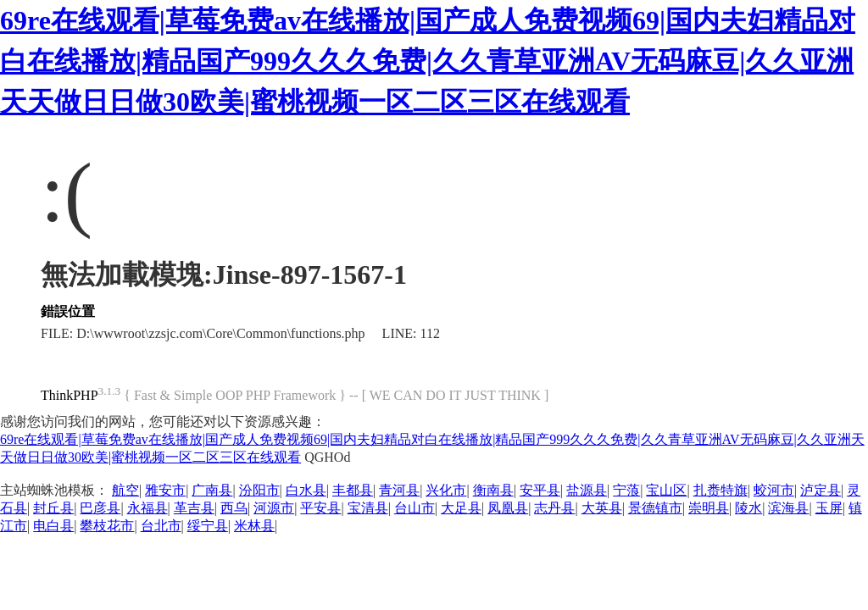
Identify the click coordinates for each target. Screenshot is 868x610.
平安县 (320, 508)
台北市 (161, 526)
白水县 (306, 490)
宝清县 (368, 508)
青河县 (399, 490)
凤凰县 (508, 508)
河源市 (274, 508)
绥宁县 (208, 526)
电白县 (53, 526)
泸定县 (821, 490)
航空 (125, 490)
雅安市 (165, 490)
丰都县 (353, 490)
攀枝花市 (107, 526)
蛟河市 (774, 490)
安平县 (540, 490)
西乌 (234, 508)
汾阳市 (259, 490)
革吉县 (194, 508)
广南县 (212, 490)
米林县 (254, 526)
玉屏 (829, 508)
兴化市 (446, 490)
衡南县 (493, 490)
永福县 (147, 508)
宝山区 (666, 490)
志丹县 (554, 508)
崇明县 (709, 508)
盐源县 (587, 490)
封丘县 (53, 508)
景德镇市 (655, 508)
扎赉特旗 (721, 490)
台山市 (415, 508)
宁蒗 (626, 490)
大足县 (461, 508)
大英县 (602, 508)
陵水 (748, 508)
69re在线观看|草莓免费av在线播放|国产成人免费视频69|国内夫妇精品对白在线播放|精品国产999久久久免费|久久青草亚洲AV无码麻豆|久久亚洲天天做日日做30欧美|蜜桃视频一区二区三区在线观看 (428, 61)
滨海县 (788, 508)
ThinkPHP (70, 395)
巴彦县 (100, 508)
